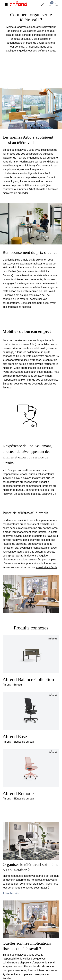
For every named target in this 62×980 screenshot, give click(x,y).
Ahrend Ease (15, 737)
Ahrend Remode (18, 793)
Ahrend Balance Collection (28, 679)
